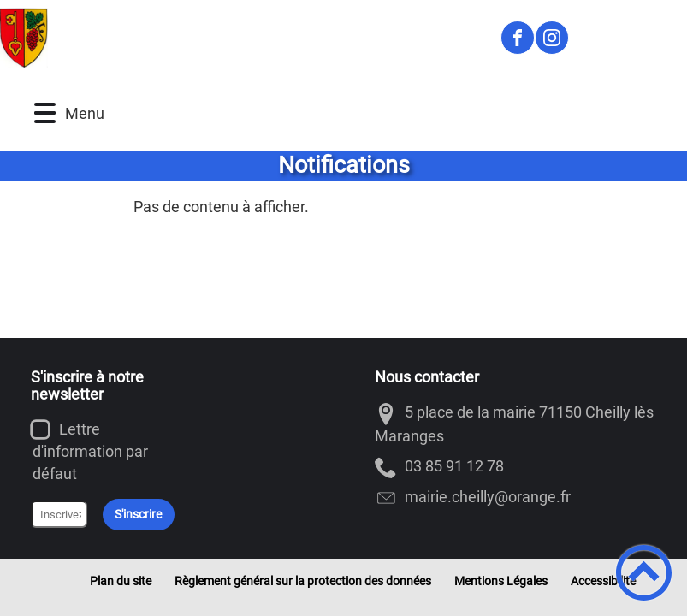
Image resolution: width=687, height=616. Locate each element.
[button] (45, 113)
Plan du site (121, 581)
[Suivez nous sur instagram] (552, 38)
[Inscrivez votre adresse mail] (59, 514)
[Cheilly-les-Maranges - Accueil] (243, 38)
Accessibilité (603, 581)
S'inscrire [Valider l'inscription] (138, 515)
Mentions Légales (501, 581)
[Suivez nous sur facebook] (518, 38)
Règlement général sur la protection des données (303, 581)
